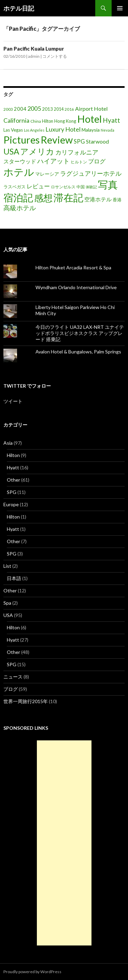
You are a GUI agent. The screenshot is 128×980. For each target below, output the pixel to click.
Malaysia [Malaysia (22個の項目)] (91, 130)
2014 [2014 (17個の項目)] (59, 109)
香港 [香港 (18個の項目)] (117, 200)
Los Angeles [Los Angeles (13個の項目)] (34, 130)
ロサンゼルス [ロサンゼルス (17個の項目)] (63, 187)
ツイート (13, 401)
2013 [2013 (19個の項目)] (47, 109)
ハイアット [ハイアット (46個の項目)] (53, 161)
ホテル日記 (19, 8)
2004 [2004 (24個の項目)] (20, 109)
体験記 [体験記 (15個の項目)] (91, 187)
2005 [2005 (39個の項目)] (34, 108)
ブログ (11, 689)
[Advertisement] (64, 843)
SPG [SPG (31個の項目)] (79, 142)
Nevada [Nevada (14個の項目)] (108, 130)
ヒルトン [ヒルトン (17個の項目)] (79, 162)
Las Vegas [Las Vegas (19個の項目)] (13, 130)
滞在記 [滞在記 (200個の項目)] (68, 197)
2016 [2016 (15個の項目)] (69, 109)
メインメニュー (120, 8)
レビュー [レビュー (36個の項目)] (38, 186)
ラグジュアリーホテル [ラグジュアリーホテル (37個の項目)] (91, 173)
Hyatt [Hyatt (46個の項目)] (111, 120)
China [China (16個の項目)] (36, 121)
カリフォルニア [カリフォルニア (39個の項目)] (77, 152)
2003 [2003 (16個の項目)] (8, 109)
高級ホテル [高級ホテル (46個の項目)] (20, 208)
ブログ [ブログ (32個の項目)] (97, 161)
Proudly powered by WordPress (32, 972)
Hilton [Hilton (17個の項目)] (48, 121)
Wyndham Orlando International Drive (76, 287)
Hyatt (13, 467)
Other (13, 480)
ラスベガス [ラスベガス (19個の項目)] (15, 187)
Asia (8, 443)
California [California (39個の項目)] (16, 120)
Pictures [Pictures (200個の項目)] (22, 140)
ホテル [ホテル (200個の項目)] (19, 172)
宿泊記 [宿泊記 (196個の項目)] (18, 197)
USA (8, 615)
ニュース (13, 677)
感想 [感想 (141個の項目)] (43, 198)
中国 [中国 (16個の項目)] (81, 187)
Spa (7, 603)
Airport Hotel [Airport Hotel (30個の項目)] (91, 109)
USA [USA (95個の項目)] (11, 151)
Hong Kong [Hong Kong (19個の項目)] (65, 121)
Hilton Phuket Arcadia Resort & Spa (73, 267)
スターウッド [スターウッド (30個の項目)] (20, 161)
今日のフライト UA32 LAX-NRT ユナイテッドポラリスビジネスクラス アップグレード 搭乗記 (80, 333)
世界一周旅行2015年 (26, 701)
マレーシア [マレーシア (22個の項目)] (47, 174)
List (7, 566)
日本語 (14, 578)
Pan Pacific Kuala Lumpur (34, 49)
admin (34, 56)
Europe (11, 504)
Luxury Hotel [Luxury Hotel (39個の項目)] (63, 129)
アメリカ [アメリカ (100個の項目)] (37, 151)
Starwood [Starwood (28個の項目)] (97, 142)
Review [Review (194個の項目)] (57, 140)
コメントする (55, 56)
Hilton (13, 455)
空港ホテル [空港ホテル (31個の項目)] (98, 199)
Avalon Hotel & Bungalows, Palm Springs (78, 352)
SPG (12, 492)
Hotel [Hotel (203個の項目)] (89, 119)
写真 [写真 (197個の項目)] (108, 184)
